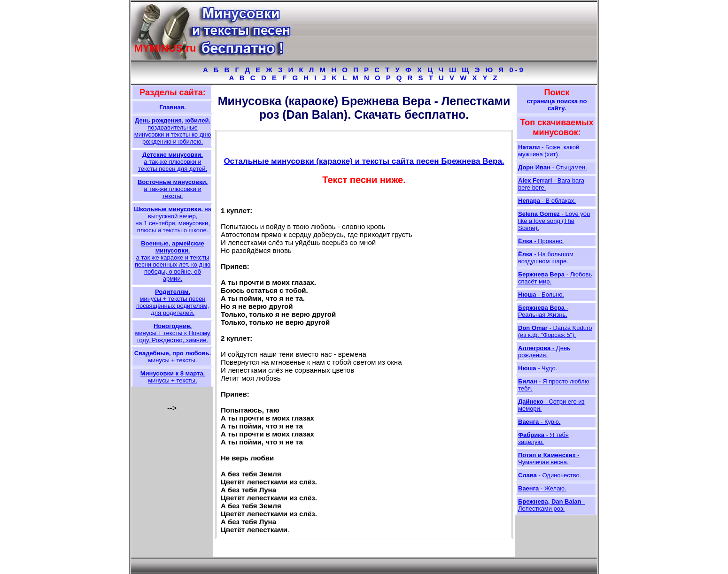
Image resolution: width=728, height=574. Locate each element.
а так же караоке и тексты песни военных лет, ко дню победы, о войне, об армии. (173, 261)
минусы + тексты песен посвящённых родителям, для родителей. (173, 302)
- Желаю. (542, 488)
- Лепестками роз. (551, 505)
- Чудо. (538, 368)
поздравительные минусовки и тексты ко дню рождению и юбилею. (173, 131)
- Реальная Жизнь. (543, 311)
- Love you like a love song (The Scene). (554, 221)
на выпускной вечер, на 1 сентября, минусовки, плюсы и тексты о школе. (173, 220)
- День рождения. (544, 352)
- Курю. (539, 422)
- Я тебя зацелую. (543, 438)
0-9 (517, 70)
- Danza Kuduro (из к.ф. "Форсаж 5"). (555, 331)
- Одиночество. (550, 475)
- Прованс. (541, 241)
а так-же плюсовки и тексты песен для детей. (173, 162)
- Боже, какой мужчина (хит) (549, 151)
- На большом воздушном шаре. (546, 258)
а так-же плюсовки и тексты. (173, 189)
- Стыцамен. (553, 167)
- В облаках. (547, 201)
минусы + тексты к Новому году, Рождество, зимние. (172, 333)
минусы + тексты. (173, 357)
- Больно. (541, 295)
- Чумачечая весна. (549, 459)
